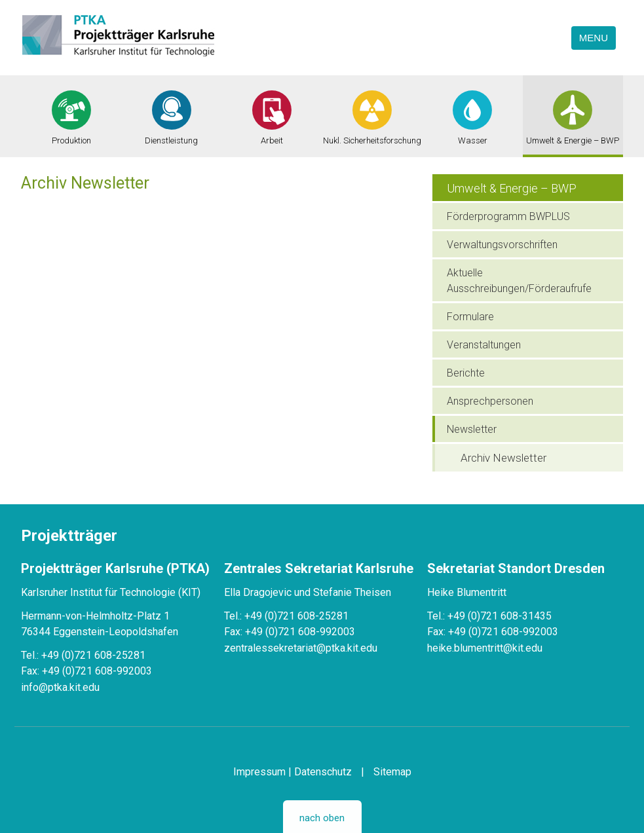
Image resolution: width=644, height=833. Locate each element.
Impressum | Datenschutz (293, 772)
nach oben (322, 818)
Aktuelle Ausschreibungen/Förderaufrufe (519, 281)
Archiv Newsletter (503, 458)
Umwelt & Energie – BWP (512, 188)
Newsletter (472, 429)
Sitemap (392, 772)
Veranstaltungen (484, 345)
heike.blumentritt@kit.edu (485, 648)
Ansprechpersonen (490, 401)
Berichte (466, 373)
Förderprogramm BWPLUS (508, 216)
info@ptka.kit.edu (60, 687)
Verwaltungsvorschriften (502, 245)
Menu (594, 38)
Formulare (470, 317)
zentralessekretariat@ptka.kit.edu (301, 648)
